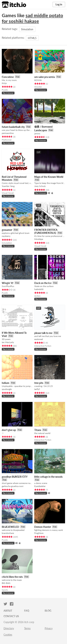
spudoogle (7, 389)
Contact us (11, 616)
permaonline (8, 133)
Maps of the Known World (49, 177)
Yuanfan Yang (8, 186)
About (8, 611)
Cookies (8, 635)
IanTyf (37, 389)
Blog (48, 611)
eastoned (39, 339)
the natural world (42, 433)
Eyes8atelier (40, 486)
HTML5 (32, 38)
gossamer (7, 230)
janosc (37, 133)
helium (6, 383)
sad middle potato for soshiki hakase (32, 18)
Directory (9, 628)
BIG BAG (6, 583)
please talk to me (43, 333)
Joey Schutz (40, 186)
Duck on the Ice (43, 283)
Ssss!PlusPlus (8, 286)
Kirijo (4, 83)
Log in (59, 4)
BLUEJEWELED (10, 527)
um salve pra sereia (45, 77)
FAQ (27, 611)
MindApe (39, 239)
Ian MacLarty (8, 342)
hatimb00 (39, 289)
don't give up (9, 430)
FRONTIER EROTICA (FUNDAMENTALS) (46, 231)
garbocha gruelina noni (13, 486)
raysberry (6, 236)
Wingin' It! (8, 283)
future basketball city (13, 127)
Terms (27, 628)
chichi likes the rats (12, 577)
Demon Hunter (43, 527)
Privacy (49, 628)
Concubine (8, 77)
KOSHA (38, 80)
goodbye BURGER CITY (15, 477)
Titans (38, 430)
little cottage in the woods (48, 477)
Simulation (27, 29)
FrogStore (39, 533)
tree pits (39, 383)
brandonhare (8, 533)
